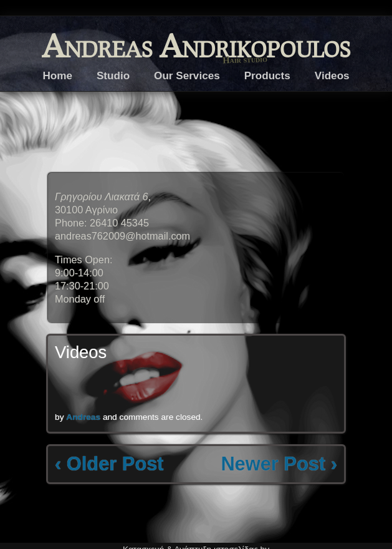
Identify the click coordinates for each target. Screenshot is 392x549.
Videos (332, 76)
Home (57, 76)
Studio (113, 76)
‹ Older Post (109, 464)
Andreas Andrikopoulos (196, 45)
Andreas (83, 417)
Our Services (187, 76)
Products (267, 76)
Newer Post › (279, 464)
